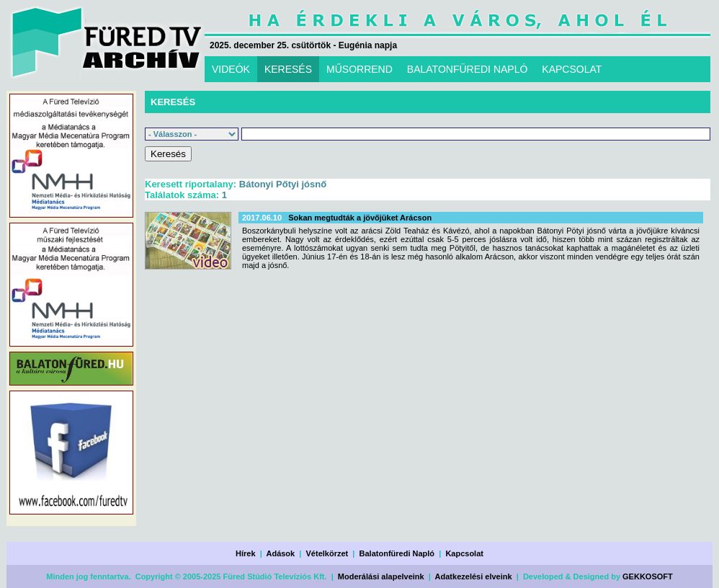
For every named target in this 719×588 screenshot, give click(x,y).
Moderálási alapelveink (381, 576)
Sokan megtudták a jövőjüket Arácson (360, 218)
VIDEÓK (231, 69)
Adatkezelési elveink (474, 576)
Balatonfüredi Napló (397, 553)
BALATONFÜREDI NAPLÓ (468, 69)
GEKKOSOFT (648, 576)
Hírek (246, 553)
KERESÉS (288, 69)
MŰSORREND (359, 69)
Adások (280, 553)
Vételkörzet (327, 553)
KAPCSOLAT (572, 69)
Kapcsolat (464, 553)
